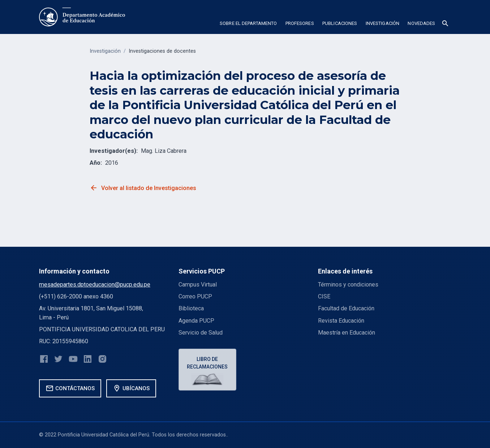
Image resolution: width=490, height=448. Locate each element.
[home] (82, 17)
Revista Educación (341, 321)
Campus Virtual (198, 285)
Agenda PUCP (196, 321)
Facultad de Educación (346, 308)
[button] (248, 25)
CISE (324, 296)
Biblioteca (191, 308)
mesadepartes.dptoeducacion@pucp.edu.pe (95, 285)
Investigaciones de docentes (162, 51)
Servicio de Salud (201, 333)
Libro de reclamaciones (208, 363)
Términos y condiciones (348, 285)
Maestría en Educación (347, 333)
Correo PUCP (195, 296)
